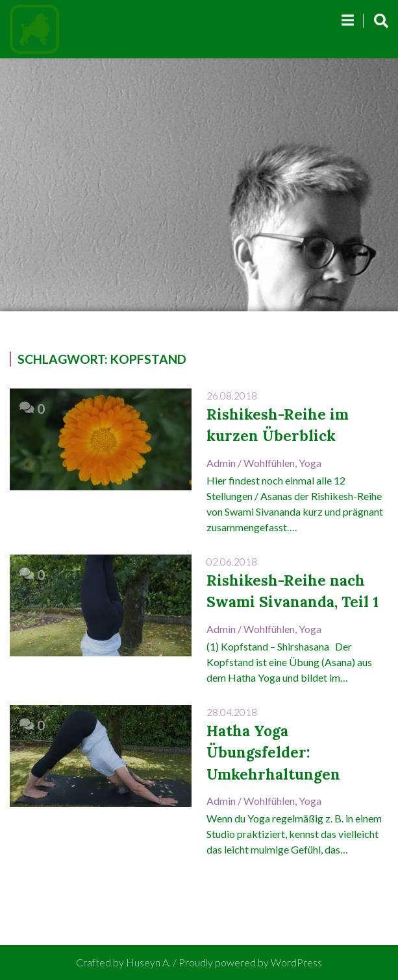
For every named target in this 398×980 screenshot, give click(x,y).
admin (221, 463)
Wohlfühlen (269, 463)
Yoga (310, 463)
